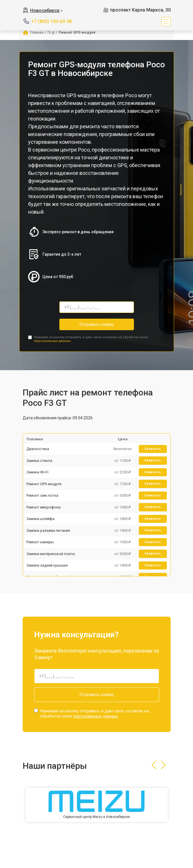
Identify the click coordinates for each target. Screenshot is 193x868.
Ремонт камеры (40, 542)
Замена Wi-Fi (37, 472)
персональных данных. (53, 341)
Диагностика (38, 449)
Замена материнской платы (51, 554)
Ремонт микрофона (43, 507)
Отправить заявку (97, 324)
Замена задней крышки (47, 565)
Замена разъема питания (48, 530)
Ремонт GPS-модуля (44, 484)
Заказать (153, 449)
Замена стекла (39, 461)
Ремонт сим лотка (42, 495)
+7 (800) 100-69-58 (51, 21)
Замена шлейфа (40, 519)
